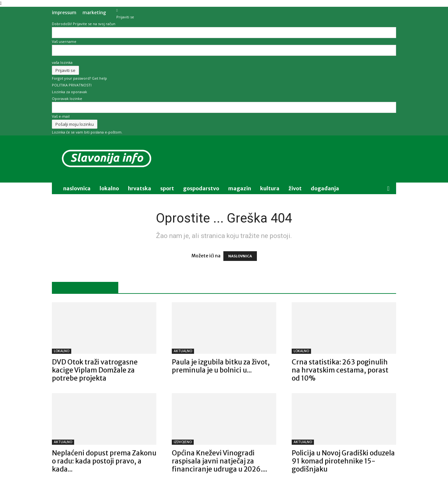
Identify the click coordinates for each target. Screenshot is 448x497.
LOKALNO (62, 351)
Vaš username (64, 41)
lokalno (109, 188)
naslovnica (77, 188)
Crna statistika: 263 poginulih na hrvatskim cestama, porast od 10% (340, 370)
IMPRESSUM (64, 13)
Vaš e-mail (61, 116)
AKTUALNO (183, 351)
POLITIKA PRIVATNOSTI (72, 85)
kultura (270, 188)
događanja (325, 188)
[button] (388, 189)
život (295, 188)
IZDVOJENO (183, 442)
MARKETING (94, 13)
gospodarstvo (201, 188)
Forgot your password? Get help (79, 78)
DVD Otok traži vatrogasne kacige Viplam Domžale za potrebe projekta (95, 370)
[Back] (117, 10)
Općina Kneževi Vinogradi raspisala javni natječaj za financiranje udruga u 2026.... (219, 461)
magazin (240, 188)
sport (167, 188)
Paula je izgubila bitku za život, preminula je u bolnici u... (221, 366)
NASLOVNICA (240, 256)
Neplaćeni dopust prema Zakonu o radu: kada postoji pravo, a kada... (104, 461)
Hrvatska (140, 188)
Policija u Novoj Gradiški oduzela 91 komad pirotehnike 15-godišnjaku (343, 461)
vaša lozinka (62, 62)
